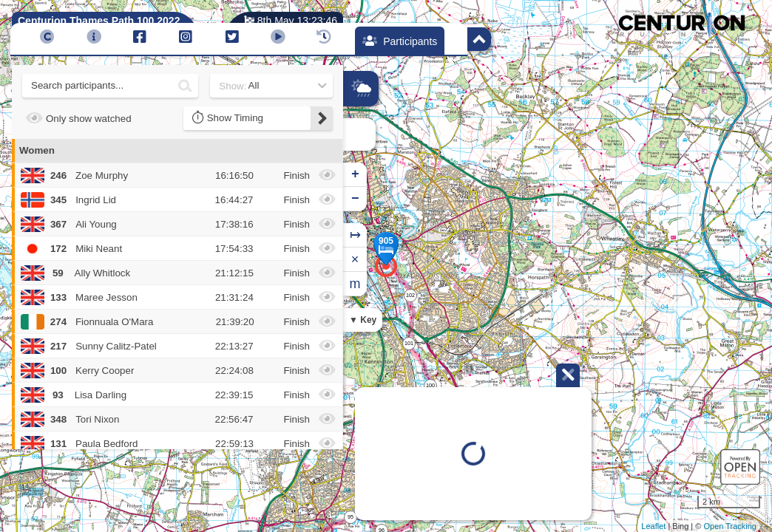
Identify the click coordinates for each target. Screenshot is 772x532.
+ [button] (355, 174)
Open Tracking (730, 526)
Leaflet (653, 526)
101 (409, 343)
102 (410, 295)
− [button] (355, 199)
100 (430, 385)
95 (351, 517)
